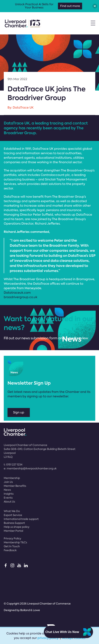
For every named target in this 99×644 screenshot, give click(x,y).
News (7, 490)
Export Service (13, 515)
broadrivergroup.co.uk (21, 297)
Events (8, 498)
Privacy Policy (12, 538)
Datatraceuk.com (17, 293)
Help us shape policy (17, 527)
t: (13, 465)
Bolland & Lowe (30, 610)
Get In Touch (12, 546)
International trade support (21, 519)
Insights (9, 494)
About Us (9, 502)
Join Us (8, 482)
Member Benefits (15, 486)
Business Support (14, 523)
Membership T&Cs (15, 542)
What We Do (12, 511)
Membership (12, 478)
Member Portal (13, 531)
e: (30, 468)
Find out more (70, 6)
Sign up (19, 412)
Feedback (10, 550)
